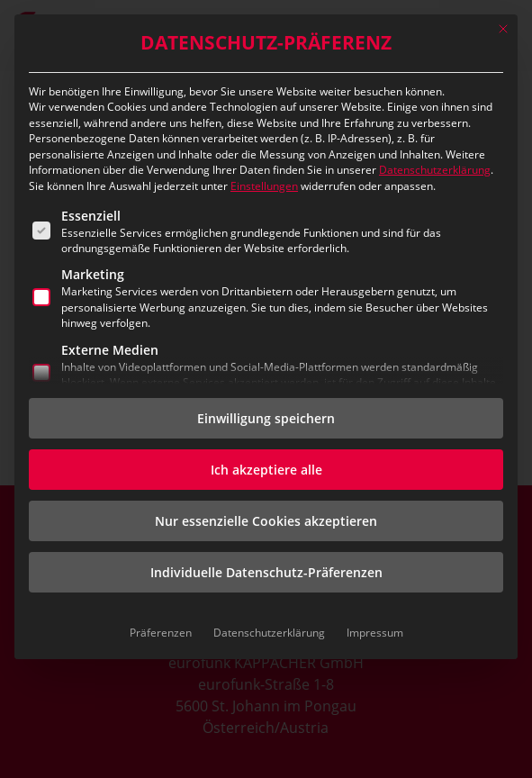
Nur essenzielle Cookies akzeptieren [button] (266, 521)
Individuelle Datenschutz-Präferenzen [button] (266, 572)
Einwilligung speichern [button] (266, 418)
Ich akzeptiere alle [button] (266, 470)
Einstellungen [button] (264, 186)
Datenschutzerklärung (435, 170)
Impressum (375, 633)
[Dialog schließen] (503, 29)
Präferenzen (161, 633)
